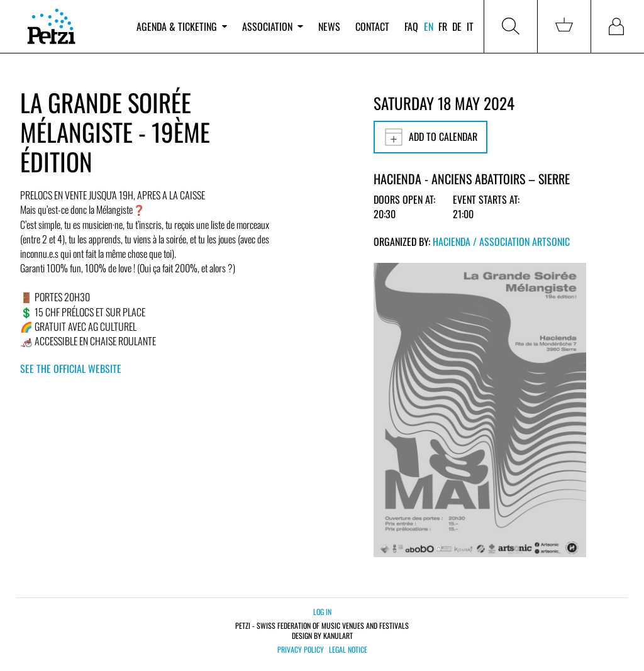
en (429, 26)
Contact (372, 26)
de (457, 26)
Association (272, 26)
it (470, 26)
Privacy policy (301, 650)
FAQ (411, 26)
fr (443, 26)
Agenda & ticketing (182, 26)
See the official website (71, 369)
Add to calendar (430, 137)
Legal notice (348, 650)
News (329, 26)
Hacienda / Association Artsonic (501, 241)
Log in (322, 612)
